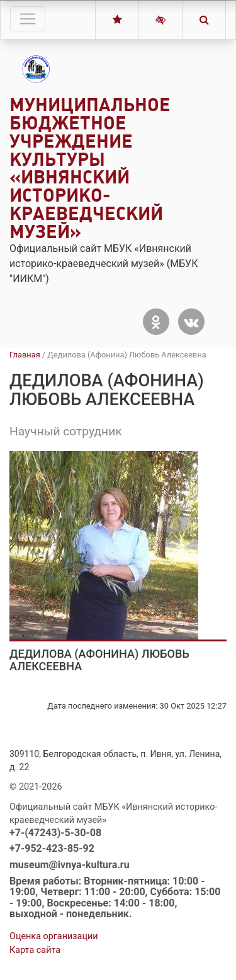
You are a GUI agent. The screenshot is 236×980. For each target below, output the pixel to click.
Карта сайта (35, 950)
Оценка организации (54, 936)
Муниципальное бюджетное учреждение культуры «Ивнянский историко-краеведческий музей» (90, 168)
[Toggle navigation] (28, 19)
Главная (25, 355)
